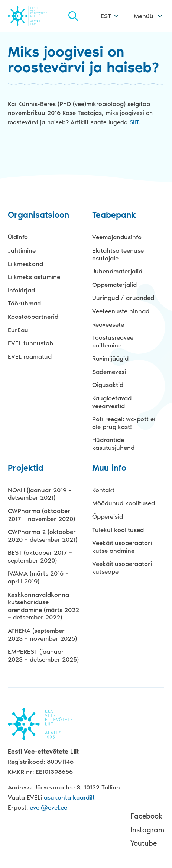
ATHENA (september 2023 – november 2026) (42, 635)
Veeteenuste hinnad (121, 311)
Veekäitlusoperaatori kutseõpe (122, 568)
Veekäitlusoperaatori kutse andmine (122, 547)
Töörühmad (24, 303)
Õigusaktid (108, 385)
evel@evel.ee (48, 807)
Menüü (144, 16)
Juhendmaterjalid (117, 271)
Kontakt (103, 490)
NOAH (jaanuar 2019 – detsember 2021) (40, 494)
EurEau (18, 330)
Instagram (147, 830)
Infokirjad (21, 290)
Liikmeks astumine (34, 277)
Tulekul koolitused (118, 530)
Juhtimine (22, 250)
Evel (38, 16)
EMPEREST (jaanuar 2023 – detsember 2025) (43, 655)
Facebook (146, 816)
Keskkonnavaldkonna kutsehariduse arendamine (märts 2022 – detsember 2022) (43, 606)
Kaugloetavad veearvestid (112, 402)
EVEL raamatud (30, 356)
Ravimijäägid (110, 358)
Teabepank (114, 215)
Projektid (26, 468)
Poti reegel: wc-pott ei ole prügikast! (124, 423)
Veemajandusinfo (117, 237)
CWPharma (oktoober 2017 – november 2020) (41, 515)
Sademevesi (109, 372)
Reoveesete (108, 324)
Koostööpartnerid (33, 317)
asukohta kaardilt (69, 797)
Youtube (144, 843)
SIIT (134, 122)
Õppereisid (108, 516)
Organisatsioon (38, 215)
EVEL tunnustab (30, 343)
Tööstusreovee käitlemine (113, 341)
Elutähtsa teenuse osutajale (118, 254)
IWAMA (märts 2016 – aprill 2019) (38, 577)
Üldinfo (18, 237)
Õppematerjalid (114, 285)
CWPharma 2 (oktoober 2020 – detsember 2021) (43, 536)
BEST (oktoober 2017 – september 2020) (40, 556)
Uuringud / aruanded (123, 298)
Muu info (109, 468)
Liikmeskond (25, 264)
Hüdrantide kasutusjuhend (113, 444)
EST (106, 16)
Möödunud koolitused (124, 503)
